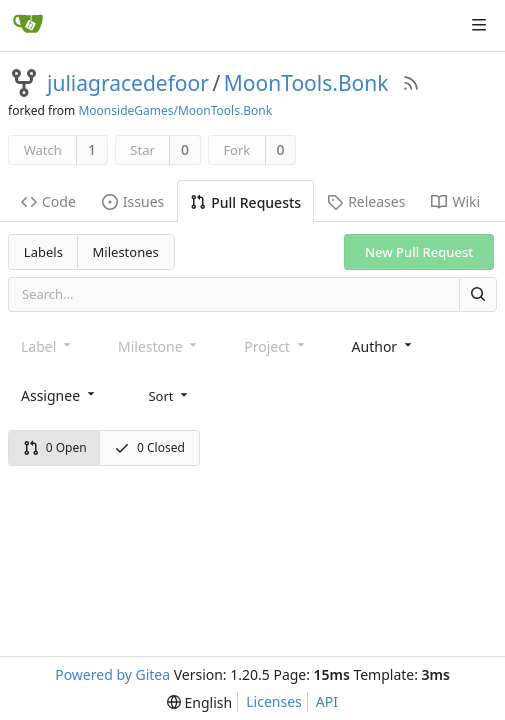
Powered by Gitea (112, 674)
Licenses (274, 701)
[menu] (169, 395)
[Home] (28, 25)
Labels (43, 252)
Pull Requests (245, 202)
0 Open (55, 447)
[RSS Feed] (411, 83)
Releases (366, 201)
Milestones (126, 252)
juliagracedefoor (128, 83)
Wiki (455, 201)
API (327, 701)
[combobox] (383, 346)
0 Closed (149, 447)
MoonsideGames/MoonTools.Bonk (175, 110)
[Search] (478, 294)
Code (48, 201)
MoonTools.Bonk (306, 83)
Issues (133, 201)
